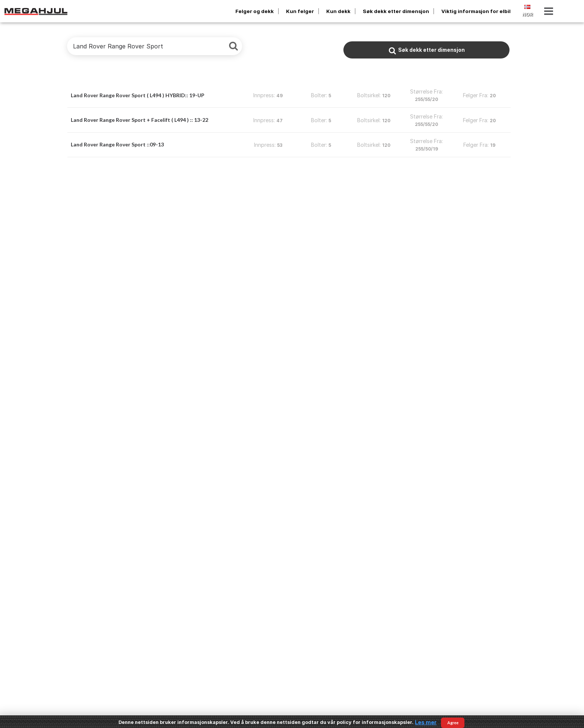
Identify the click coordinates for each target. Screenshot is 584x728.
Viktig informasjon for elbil (476, 11)
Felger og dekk (255, 11)
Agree (453, 723)
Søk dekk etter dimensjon (396, 11)
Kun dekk (338, 11)
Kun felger (300, 11)
